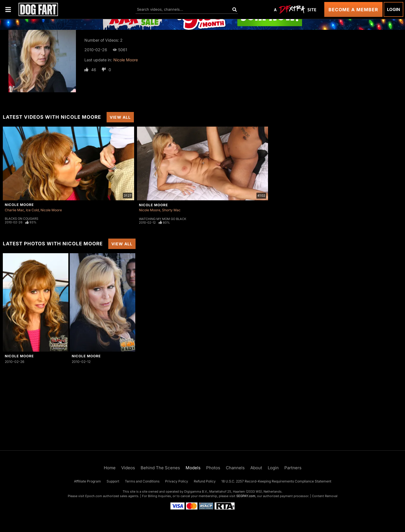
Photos (213, 468)
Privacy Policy (177, 481)
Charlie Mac (14, 210)
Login (393, 9)
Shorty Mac (171, 210)
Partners (293, 468)
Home (110, 468)
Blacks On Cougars (22, 219)
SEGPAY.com (246, 496)
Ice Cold (32, 210)
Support (113, 481)
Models (193, 468)
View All (120, 117)
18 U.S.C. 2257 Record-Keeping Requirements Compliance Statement (276, 481)
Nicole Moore (126, 60)
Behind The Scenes (160, 468)
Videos (128, 468)
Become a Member (353, 10)
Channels (235, 468)
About (256, 468)
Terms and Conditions (142, 481)
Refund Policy (205, 481)
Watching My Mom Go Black (163, 219)
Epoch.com (94, 496)
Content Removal (325, 496)
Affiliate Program (87, 481)
